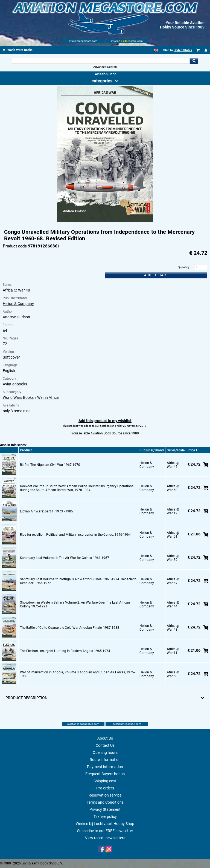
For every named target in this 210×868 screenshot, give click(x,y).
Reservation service (105, 795)
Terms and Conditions (105, 802)
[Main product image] (105, 221)
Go (194, 61)
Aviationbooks (15, 384)
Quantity (183, 267)
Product (26, 450)
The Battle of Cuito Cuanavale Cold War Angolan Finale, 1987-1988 (70, 628)
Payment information (105, 767)
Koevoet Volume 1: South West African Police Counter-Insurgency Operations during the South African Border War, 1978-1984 (77, 488)
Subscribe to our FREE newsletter (105, 831)
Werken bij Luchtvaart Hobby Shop (105, 824)
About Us (105, 738)
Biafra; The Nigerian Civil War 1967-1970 (50, 465)
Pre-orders (105, 788)
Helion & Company (18, 304)
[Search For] (101, 61)
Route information (105, 760)
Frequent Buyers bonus (105, 774)
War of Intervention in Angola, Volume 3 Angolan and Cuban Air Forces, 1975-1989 (77, 674)
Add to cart (156, 275)
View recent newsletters (105, 838)
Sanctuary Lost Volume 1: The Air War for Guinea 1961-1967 (65, 558)
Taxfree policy (105, 817)
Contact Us (105, 745)
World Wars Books (18, 397)
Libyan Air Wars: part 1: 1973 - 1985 (46, 511)
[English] (156, 50)
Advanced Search (105, 67)
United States (183, 50)
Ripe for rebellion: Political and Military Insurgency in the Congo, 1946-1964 (75, 535)
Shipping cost (105, 781)
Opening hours (105, 752)
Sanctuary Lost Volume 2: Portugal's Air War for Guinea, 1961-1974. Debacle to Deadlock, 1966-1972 (78, 581)
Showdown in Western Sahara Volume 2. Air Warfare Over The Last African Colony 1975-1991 (75, 604)
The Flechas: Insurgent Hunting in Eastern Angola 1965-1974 (65, 651)
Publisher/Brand (152, 450)
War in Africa (48, 397)
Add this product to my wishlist (105, 421)
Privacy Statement (105, 809)
